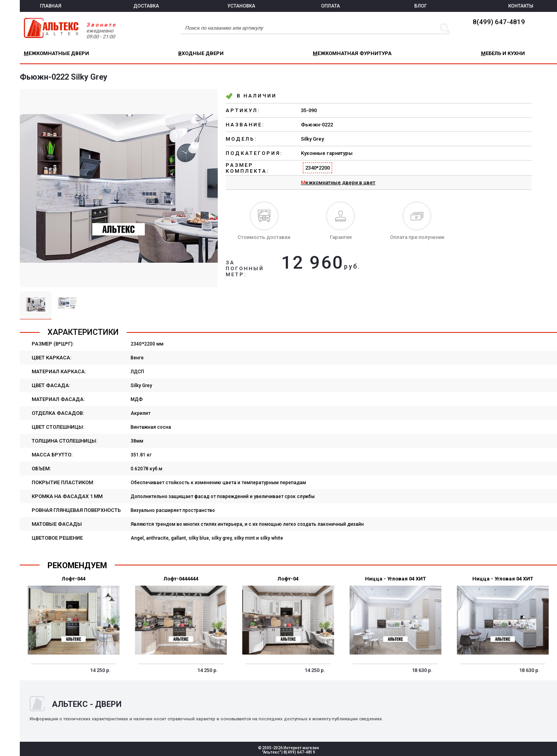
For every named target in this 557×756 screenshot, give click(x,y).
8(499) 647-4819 (499, 22)
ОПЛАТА (331, 6)
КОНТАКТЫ (521, 6)
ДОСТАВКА (146, 6)
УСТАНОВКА (241, 6)
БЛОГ (421, 6)
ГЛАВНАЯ (51, 6)
